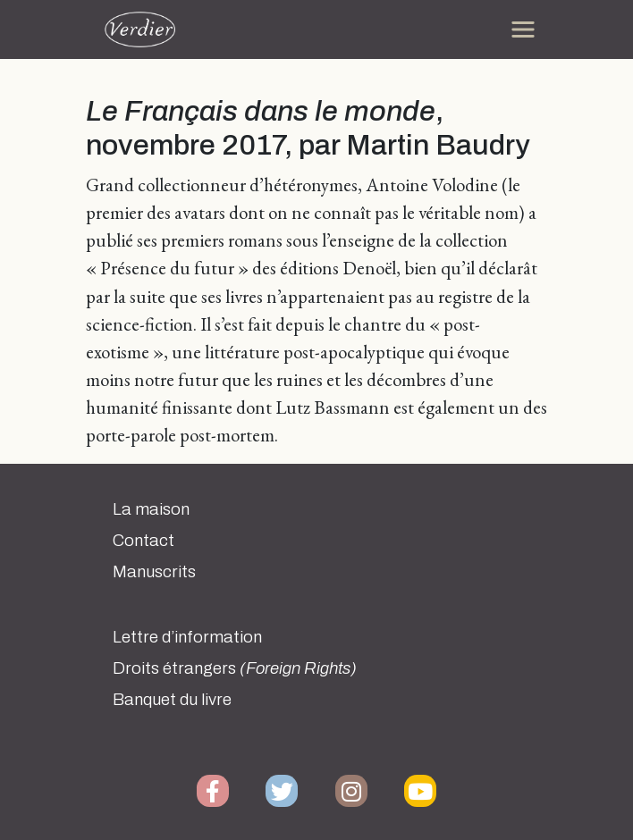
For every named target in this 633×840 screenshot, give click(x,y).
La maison (151, 509)
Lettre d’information (187, 637)
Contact (143, 541)
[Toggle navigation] (523, 29)
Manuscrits (154, 572)
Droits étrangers (235, 668)
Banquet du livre (172, 700)
